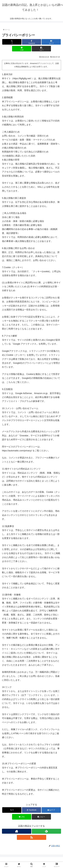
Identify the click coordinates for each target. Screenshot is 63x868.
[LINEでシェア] (22, 49)
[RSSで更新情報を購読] (31, 837)
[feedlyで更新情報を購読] (46, 831)
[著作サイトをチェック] (17, 831)
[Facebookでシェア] (31, 42)
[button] (41, 49)
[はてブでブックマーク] (51, 42)
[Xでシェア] (12, 42)
